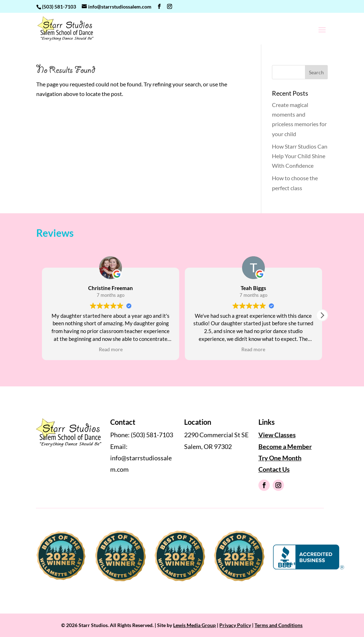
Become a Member (285, 446)
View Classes (277, 435)
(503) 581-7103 (59, 7)
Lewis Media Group (194, 625)
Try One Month (280, 458)
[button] (322, 315)
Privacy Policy (235, 625)
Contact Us (274, 469)
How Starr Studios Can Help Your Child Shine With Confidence (300, 156)
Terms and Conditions (279, 625)
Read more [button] (111, 349)
